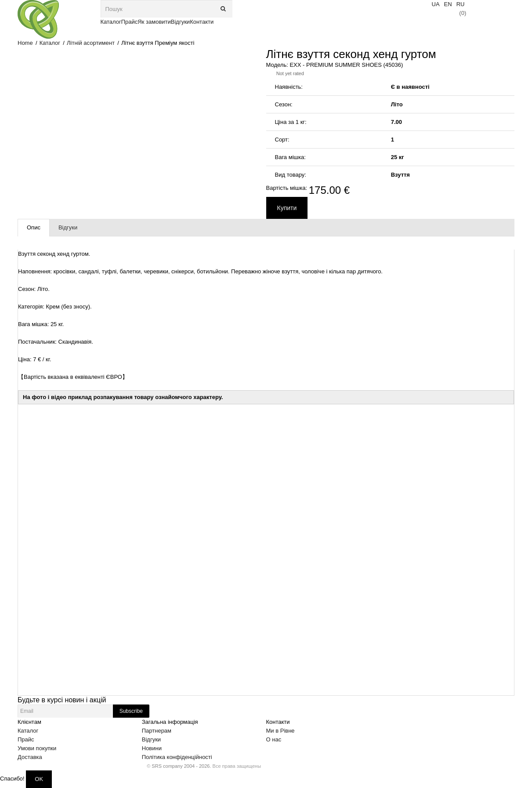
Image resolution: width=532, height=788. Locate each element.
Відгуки (151, 739)
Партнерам (157, 731)
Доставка (30, 757)
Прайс (26, 739)
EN (448, 4)
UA (436, 4)
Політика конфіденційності (177, 757)
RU (461, 4)
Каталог (50, 43)
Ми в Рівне (280, 731)
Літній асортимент (91, 43)
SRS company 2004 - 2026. (181, 766)
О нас (274, 739)
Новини (152, 748)
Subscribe (131, 711)
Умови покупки (37, 748)
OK (39, 779)
